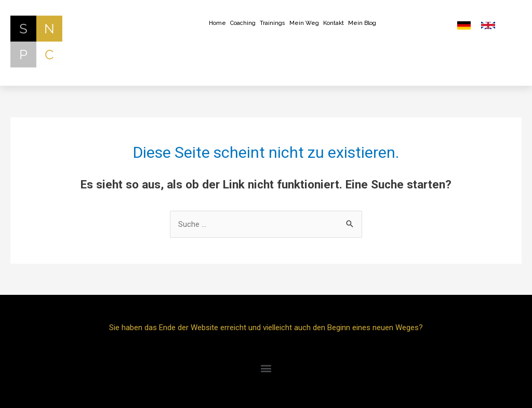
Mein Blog (362, 23)
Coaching (243, 23)
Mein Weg (304, 23)
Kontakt (334, 23)
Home (217, 23)
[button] (266, 368)
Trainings (272, 23)
